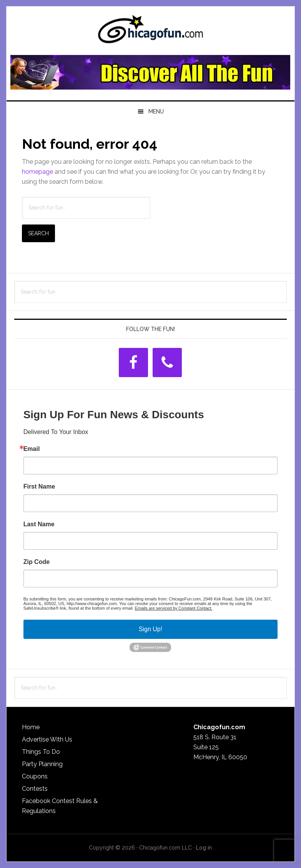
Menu (156, 111)
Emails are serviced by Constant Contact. (174, 608)
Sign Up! (150, 629)
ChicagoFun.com (151, 32)
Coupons (35, 776)
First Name (39, 487)
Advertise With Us (47, 739)
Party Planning (42, 764)
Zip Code (37, 562)
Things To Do (41, 752)
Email (32, 449)
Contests (35, 789)
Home (31, 727)
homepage (37, 172)
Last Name (39, 524)
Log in (204, 848)
